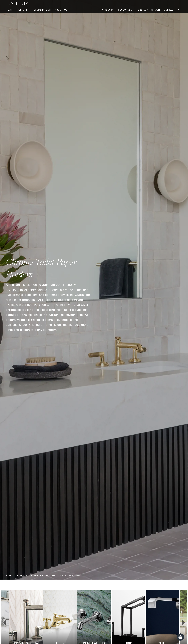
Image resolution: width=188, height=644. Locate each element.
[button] (180, 637)
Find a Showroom (148, 10)
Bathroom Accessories (43, 576)
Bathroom (22, 576)
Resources (125, 10)
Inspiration (42, 10)
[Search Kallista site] (180, 10)
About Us (61, 10)
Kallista (10, 576)
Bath (11, 10)
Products (108, 10)
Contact (169, 10)
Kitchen (24, 10)
